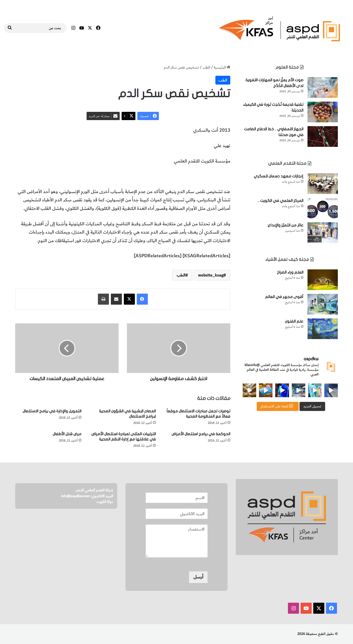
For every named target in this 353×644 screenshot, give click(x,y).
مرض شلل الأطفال (67, 434)
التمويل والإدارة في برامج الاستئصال (52, 411)
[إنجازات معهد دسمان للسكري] (323, 184)
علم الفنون (294, 321)
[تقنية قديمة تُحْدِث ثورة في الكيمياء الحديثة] (323, 112)
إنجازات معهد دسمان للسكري (279, 176)
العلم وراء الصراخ (290, 272)
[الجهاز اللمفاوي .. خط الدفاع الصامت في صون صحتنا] (323, 136)
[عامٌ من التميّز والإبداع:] (323, 233)
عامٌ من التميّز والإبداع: (285, 225)
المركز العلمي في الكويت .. (280, 201)
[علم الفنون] (323, 329)
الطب (206, 67)
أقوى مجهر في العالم (284, 297)
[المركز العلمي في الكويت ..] (323, 208)
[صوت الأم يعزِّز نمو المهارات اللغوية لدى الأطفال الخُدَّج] (323, 87)
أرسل (198, 577)
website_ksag (211, 275)
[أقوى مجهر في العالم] (323, 304)
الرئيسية (222, 67)
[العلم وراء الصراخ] (323, 280)
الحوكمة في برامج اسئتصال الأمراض (201, 434)
